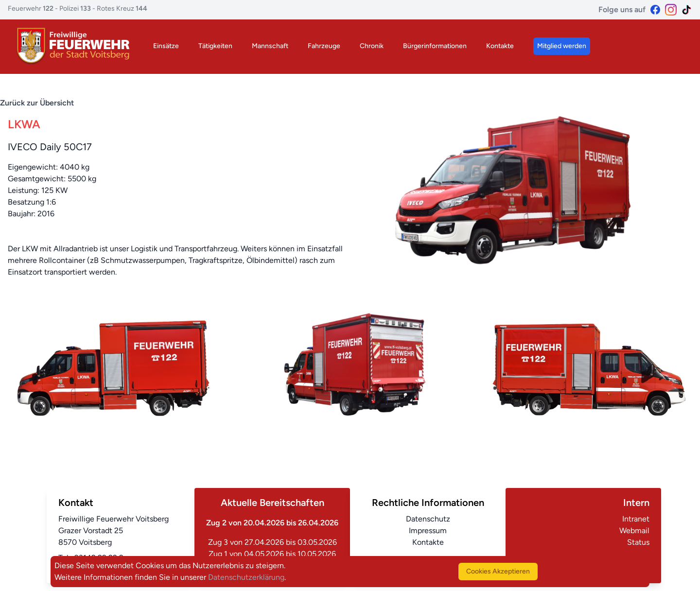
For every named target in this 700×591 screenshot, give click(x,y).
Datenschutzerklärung (246, 577)
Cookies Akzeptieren (498, 571)
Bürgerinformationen (435, 46)
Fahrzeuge (324, 46)
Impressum (428, 530)
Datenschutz (428, 519)
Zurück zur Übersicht (37, 103)
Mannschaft (270, 46)
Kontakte (500, 46)
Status (638, 542)
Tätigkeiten (215, 46)
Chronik (372, 46)
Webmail (634, 530)
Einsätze (166, 46)
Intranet (636, 519)
